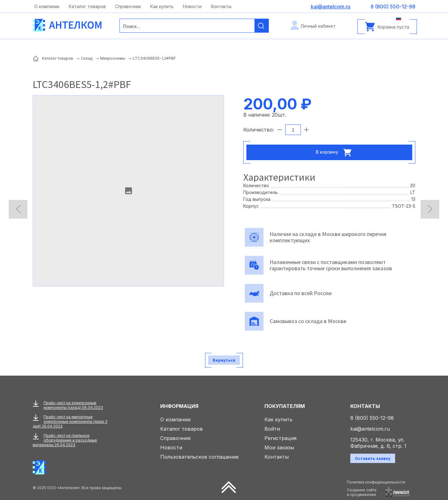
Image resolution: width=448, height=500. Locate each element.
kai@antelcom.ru (370, 429)
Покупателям (285, 406)
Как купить (162, 6)
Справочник (128, 6)
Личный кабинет (318, 26)
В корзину (335, 152)
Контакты (221, 6)
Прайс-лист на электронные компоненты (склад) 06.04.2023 (73, 405)
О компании (47, 6)
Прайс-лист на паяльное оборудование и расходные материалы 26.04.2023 (65, 440)
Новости (192, 6)
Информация (179, 406)
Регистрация (280, 438)
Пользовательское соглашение (199, 457)
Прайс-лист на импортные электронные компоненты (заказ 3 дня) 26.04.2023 (70, 421)
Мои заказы (279, 447)
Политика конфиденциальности (376, 482)
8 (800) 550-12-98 (372, 418)
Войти (272, 429)
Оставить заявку (373, 458)
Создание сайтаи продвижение (362, 492)
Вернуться (224, 360)
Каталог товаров (87, 6)
